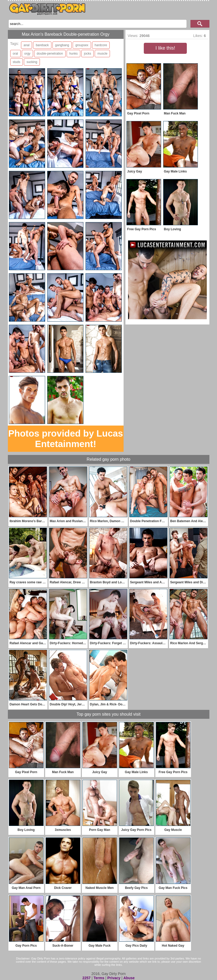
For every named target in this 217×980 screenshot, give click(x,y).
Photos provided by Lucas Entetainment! (66, 439)
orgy (27, 54)
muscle (102, 54)
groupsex (82, 45)
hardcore (101, 45)
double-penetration (50, 54)
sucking (32, 62)
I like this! (165, 48)
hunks (73, 54)
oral (15, 54)
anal (27, 45)
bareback (42, 45)
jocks (88, 54)
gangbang (62, 45)
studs (17, 62)
